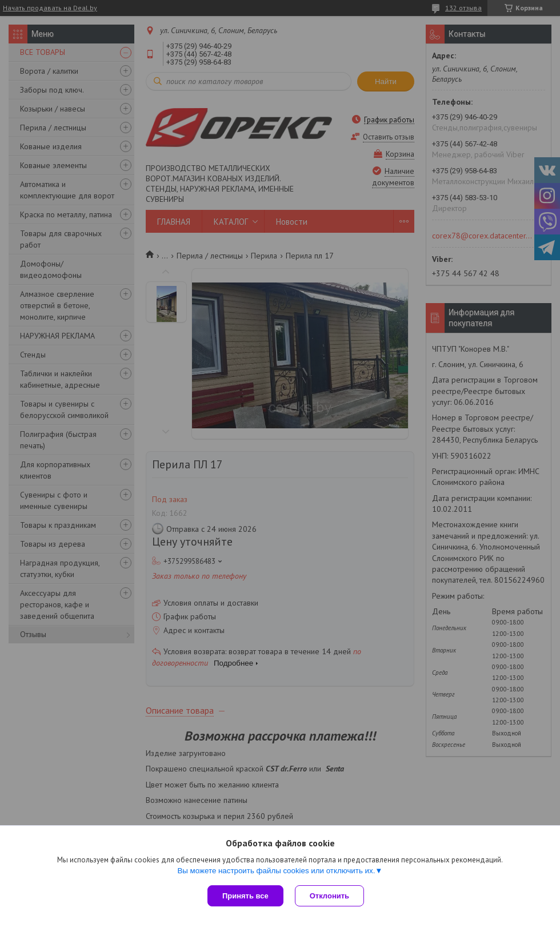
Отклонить (329, 896)
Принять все (245, 896)
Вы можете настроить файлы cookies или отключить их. (276, 871)
